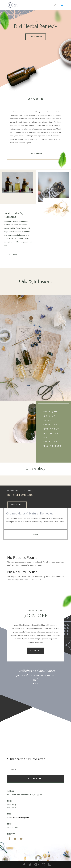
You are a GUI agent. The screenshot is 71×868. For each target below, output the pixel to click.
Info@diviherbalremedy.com (18, 818)
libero (47, 420)
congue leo (50, 433)
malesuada (50, 425)
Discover (35, 651)
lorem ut (49, 416)
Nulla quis (50, 412)
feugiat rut (51, 429)
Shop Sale (12, 254)
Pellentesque (52, 446)
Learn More (36, 37)
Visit (35, 534)
